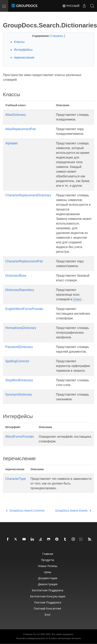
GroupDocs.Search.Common (25, 511)
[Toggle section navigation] (6, 15)
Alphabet (11, 143)
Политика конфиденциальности (32, 638)
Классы (19, 42)
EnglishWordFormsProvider (24, 309)
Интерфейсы (23, 50)
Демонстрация (48, 584)
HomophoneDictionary (21, 328)
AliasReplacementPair (21, 129)
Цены (48, 572)
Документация (48, 578)
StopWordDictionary (19, 380)
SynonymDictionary (19, 394)
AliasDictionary (16, 115)
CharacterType (16, 479)
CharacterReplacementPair (24, 261)
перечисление (24, 58)
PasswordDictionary (19, 347)
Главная (48, 554)
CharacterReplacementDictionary (28, 195)
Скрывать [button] (58, 36)
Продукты (48, 560)
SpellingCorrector (17, 361)
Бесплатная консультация (48, 596)
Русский (71, 6)
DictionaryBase (16, 276)
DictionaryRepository (20, 290)
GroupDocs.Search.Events (73, 511)
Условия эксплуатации (60, 638)
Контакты (76, 638)
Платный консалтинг (48, 608)
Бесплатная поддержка (48, 590)
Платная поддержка (48, 602)
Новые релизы (48, 566)
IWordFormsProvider (20, 437)
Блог (48, 615)
